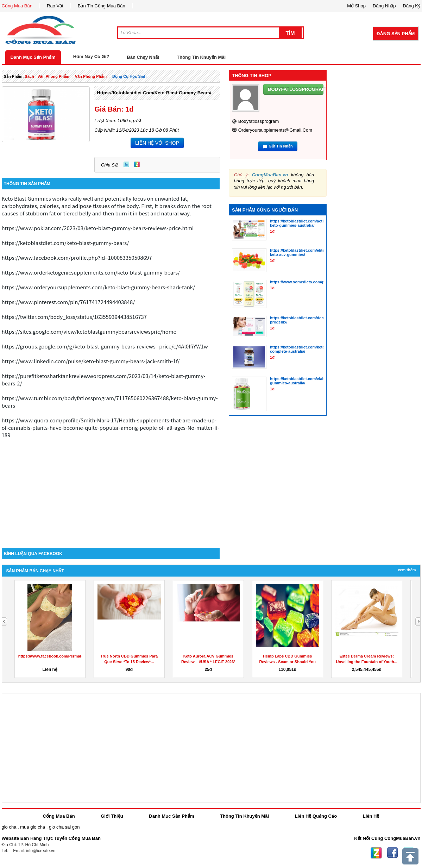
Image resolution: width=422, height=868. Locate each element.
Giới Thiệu (112, 816)
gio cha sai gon (64, 827)
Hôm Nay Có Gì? (91, 56)
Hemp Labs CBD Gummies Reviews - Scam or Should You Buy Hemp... (288, 662)
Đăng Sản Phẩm (396, 34)
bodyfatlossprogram (259, 121)
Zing (137, 164)
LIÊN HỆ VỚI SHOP (157, 143)
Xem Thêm (407, 570)
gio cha (9, 827)
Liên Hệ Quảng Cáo (316, 816)
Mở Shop (356, 6)
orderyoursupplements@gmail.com (275, 130)
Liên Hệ (371, 816)
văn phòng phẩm (91, 76)
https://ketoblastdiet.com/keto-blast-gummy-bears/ (154, 93)
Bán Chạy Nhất (143, 57)
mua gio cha (33, 827)
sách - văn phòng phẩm (47, 76)
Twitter (126, 164)
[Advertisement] (111, 488)
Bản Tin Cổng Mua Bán (102, 6)
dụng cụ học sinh (129, 76)
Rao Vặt (55, 6)
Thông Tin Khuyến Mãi (201, 57)
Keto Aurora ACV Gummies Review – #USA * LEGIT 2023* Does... (208, 662)
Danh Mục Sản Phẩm (33, 57)
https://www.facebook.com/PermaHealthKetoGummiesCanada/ (76, 656)
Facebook (392, 853)
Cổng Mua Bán (17, 6)
